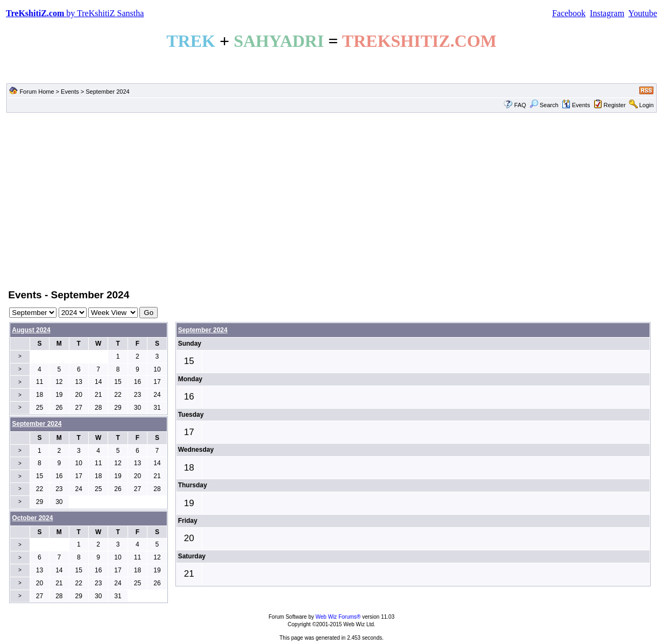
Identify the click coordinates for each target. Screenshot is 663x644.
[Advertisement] (331, 200)
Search (544, 105)
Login (647, 105)
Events (70, 92)
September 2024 (203, 330)
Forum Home (37, 92)
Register (615, 105)
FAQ (520, 105)
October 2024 (32, 518)
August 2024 (31, 330)
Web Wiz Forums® (338, 617)
